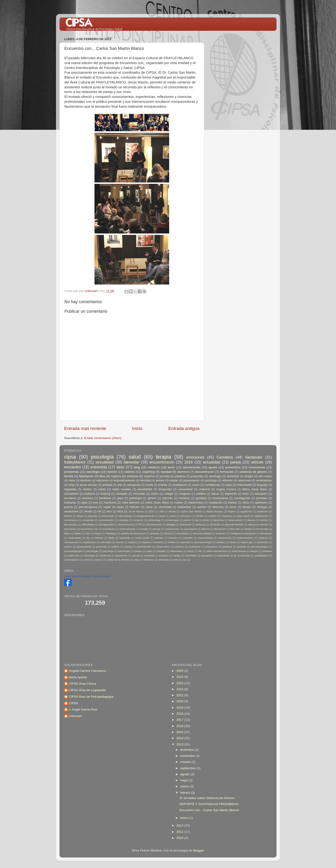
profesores (195, 547)
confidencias (213, 485)
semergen (90, 556)
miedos (232, 503)
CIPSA (74, 703)
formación (227, 472)
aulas (162, 516)
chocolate (139, 494)
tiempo (247, 507)
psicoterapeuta (88, 507)
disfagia (171, 525)
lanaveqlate (75, 538)
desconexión (236, 520)
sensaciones (192, 467)
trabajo (177, 556)
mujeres (133, 542)
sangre (254, 551)
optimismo (261, 503)
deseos (251, 520)
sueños (202, 507)
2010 (180, 838)
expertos (149, 476)
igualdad (201, 498)
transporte (206, 556)
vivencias (164, 560)
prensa (128, 547)
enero (185, 818)
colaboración (261, 516)
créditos (201, 494)
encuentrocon (205, 472)
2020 (180, 701)
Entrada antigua (184, 428)
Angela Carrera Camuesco (87, 671)
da (197, 520)
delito (206, 520)
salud (135, 457)
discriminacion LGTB (130, 525)
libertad (99, 538)
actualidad (212, 462)
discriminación (154, 525)
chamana (227, 516)
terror (233, 507)
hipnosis (168, 498)
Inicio (137, 428)
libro (102, 476)
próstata (242, 547)
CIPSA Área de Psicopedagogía (91, 697)
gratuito (155, 533)
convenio (138, 520)
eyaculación (190, 529)
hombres (184, 498)
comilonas (88, 520)
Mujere (232, 511)
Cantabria (225, 457)
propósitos (211, 547)
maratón (173, 538)
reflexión (227, 480)
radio (149, 551)
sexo (120, 467)
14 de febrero (136, 511)
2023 (180, 683)
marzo (185, 786)
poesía (68, 507)
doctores (86, 480)
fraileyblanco (75, 462)
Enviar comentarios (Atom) (103, 438)
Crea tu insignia (101, 576)
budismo (90, 494)
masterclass (196, 503)
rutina (149, 507)
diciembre (187, 750)
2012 (180, 825)
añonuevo (186, 516)
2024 (180, 677)
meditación (216, 503)
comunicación (106, 520)
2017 (180, 720)
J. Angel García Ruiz (83, 709)
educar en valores (258, 525)
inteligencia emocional (243, 533)
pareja (236, 462)
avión (173, 516)
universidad (185, 489)
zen (184, 560)
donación (215, 525)
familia (69, 476)
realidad (161, 551)
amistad (107, 485)
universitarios (72, 560)
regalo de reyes (113, 507)
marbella (188, 538)
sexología (93, 472)
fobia (67, 533)
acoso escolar (88, 485)
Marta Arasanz (215, 511)
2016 (189, 462)
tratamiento (223, 556)
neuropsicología (203, 542)
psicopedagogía (73, 551)
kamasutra (266, 533)
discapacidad (107, 525)
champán (122, 494)
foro (88, 533)
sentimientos (264, 480)
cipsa (70, 457)
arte (120, 485)
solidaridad (184, 507)
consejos (124, 520)
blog (137, 467)
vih (99, 511)
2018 (180, 714)
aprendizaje (125, 516)
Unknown (75, 716)
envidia (144, 529)
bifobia (200, 516)
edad (229, 485)
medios (87, 489)
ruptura (116, 476)
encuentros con (89, 529)
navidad (166, 472)
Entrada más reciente (85, 428)
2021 (180, 695)
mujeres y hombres (152, 542)
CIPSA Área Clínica (82, 684)
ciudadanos (180, 485)
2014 (180, 738)
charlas (163, 485)
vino (109, 511)
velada (88, 511)
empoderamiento (124, 480)
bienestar (131, 462)
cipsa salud (243, 516)
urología (262, 507)
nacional (185, 542)
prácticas (227, 547)
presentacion (192, 480)
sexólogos (215, 476)
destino (264, 520)
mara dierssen (131, 503)
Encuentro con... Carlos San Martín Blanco (209, 810)
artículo (257, 462)
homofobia (182, 533)
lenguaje (262, 485)
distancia (201, 525)
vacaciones (71, 511)
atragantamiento (145, 516)
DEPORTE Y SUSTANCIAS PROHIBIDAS (209, 804)
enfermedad (244, 485)
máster (174, 480)
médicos (154, 467)
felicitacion (86, 476)
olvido (233, 542)
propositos (197, 476)
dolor (246, 494)
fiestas (248, 529)
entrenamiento (128, 529)
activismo (263, 511)
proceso (179, 547)
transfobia (191, 556)
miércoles (106, 542)
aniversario (108, 516)
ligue (84, 503)
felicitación (220, 529)
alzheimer (233, 476)
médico (172, 542)
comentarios (71, 520)
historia (168, 533)
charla (149, 485)
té (235, 556)
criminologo (154, 520)
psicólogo (108, 551)
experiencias (172, 529)
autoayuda (134, 485)
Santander (254, 457)
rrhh (200, 551)
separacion (121, 556)
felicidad (145, 480)
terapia (164, 457)
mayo (184, 780)
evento (112, 472)
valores (129, 472)
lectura (160, 480)
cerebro (213, 516)
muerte (120, 542)
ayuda (213, 467)
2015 (151, 511)
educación (261, 494)
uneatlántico (261, 556)
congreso (185, 494)
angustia (92, 516)
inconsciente (220, 498)
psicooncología (259, 547)
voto (176, 560)
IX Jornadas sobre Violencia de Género (207, 798)
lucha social (142, 538)
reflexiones (176, 551)
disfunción (186, 525)
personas (101, 547)
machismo (110, 503)
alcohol (68, 516)
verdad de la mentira (118, 560)
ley (88, 538)
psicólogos (124, 551)
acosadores (72, 494)
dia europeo (71, 525)
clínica (155, 494)
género (152, 498)
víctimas (133, 476)
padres (68, 547)
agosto (185, 774)
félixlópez (111, 533)
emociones (195, 457)
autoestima (233, 467)
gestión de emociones (133, 533)
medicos (263, 538)
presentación (144, 547)
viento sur (149, 560)
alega (80, 516)
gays (120, 498)
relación (135, 507)
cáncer (187, 520)
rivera (190, 551)
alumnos (183, 472)
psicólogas (93, 551)
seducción (74, 556)
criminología (172, 520)
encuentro (73, 467)
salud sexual (239, 551)
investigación (242, 498)
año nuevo (265, 476)
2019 (180, 708)
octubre (220, 542)
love (95, 503)
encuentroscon (162, 462)
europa (157, 529)
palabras (180, 476)
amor (171, 467)
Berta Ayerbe (78, 677)
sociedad (149, 556)
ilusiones (221, 533)
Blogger (199, 850)
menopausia (71, 542)
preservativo (163, 547)
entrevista (99, 467)
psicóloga (211, 480)
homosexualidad (202, 533)
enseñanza (109, 529)
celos (72, 480)
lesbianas (70, 503)
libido (111, 538)
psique (138, 551)
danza (215, 494)
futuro (98, 533)
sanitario (267, 551)
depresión (231, 494)
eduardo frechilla (234, 525)
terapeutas (165, 489)
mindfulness (89, 542)
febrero (206, 529)
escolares (70, 498)
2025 (180, 671)
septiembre (188, 768)
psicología (102, 457)
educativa (102, 480)
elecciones (70, 529)
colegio (169, 494)
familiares (105, 498)
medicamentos (245, 538)
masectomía (225, 538)
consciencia (257, 467)
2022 (180, 689)
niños (246, 503)
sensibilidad (145, 489)
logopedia (70, 489)
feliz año (235, 529)
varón (87, 560)
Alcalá (172, 511)
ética (120, 511)
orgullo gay (247, 542)
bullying (105, 494)
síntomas (218, 507)
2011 (180, 832)
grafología (135, 498)
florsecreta (262, 529)
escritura (88, 498)
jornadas (262, 498)
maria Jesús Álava (157, 503)
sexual (136, 556)
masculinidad (205, 538)
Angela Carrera (226, 489)
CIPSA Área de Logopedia (87, 690)
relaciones (244, 480)
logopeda (125, 538)
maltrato (159, 538)
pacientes (263, 542)
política (115, 547)
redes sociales (122, 489)
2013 (180, 744)
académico (246, 511)
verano (98, 560)
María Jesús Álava (255, 489)
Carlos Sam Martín (191, 511)
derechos (219, 520)
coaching (148, 472)
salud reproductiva (217, 551)
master (178, 503)
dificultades (88, 525)
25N (161, 511)
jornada (165, 476)
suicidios (163, 556)
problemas (72, 472)
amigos (249, 476)
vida (136, 560)
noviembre (188, 756)
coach (196, 485)
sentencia (105, 556)
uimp (71, 485)
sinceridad (165, 507)
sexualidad (104, 462)
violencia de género (253, 472)
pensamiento (84, 547)
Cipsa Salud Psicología (77, 576)
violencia (204, 489)
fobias (78, 533)
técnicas (245, 556)
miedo (102, 489)
